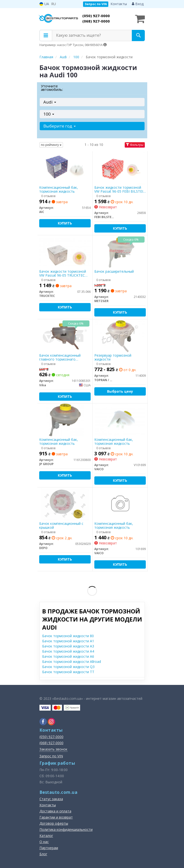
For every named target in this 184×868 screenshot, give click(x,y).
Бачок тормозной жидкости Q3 (68, 667)
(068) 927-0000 (96, 21)
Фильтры (135, 145)
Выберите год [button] (60, 126)
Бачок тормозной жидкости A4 (68, 651)
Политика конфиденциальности (66, 829)
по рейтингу (51, 145)
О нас (44, 842)
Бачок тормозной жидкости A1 (68, 641)
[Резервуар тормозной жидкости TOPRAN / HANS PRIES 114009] (120, 336)
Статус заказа (51, 799)
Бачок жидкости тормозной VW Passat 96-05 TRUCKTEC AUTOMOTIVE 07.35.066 (63, 273)
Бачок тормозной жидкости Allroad (72, 662)
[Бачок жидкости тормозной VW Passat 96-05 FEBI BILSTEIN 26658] (120, 168)
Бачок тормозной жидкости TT (68, 672)
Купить (65, 223)
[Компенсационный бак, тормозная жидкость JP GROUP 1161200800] (65, 420)
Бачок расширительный (114, 272)
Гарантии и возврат (56, 817)
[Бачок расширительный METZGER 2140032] (120, 252)
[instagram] (51, 722)
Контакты (119, 4)
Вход (138, 4)
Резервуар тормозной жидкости (113, 357)
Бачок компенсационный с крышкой (61, 525)
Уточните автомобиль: (52, 88)
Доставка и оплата (55, 811)
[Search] (138, 35)
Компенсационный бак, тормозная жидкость (59, 189)
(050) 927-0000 (96, 16)
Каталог (46, 836)
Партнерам (49, 848)
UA (44, 4)
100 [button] (49, 114)
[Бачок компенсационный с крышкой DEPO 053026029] (65, 504)
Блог (43, 854)
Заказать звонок (53, 749)
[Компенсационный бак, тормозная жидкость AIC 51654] (65, 168)
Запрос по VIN (96, 4)
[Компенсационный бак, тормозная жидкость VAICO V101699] (120, 420)
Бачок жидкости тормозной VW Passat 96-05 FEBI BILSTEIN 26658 (120, 189)
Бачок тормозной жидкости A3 (68, 646)
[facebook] (43, 722)
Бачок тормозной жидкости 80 (68, 636)
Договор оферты (54, 823)
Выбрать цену (120, 391)
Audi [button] (50, 102)
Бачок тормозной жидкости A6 (68, 656)
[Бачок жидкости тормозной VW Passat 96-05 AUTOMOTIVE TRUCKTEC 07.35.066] (65, 252)
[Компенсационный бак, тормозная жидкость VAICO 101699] (120, 504)
